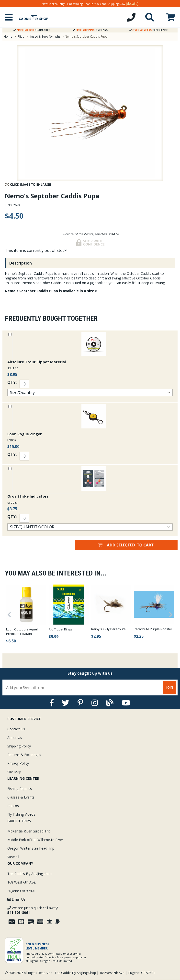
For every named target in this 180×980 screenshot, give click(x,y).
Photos (13, 806)
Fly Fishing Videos (21, 814)
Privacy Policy (18, 763)
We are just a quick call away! (33, 910)
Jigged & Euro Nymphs (45, 37)
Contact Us (16, 729)
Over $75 (90, 30)
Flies (21, 37)
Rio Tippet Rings (60, 629)
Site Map (14, 772)
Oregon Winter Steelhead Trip (31, 848)
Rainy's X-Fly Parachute (108, 629)
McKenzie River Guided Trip (29, 831)
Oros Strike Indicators (28, 496)
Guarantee (32, 30)
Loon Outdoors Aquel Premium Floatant (22, 631)
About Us (15, 738)
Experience (148, 30)
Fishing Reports (20, 789)
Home (8, 37)
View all (13, 857)
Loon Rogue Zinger (25, 434)
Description (21, 263)
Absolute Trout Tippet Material (37, 362)
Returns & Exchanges (24, 755)
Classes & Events (21, 797)
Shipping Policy (19, 746)
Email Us (16, 899)
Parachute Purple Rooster (153, 629)
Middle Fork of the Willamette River (35, 840)
